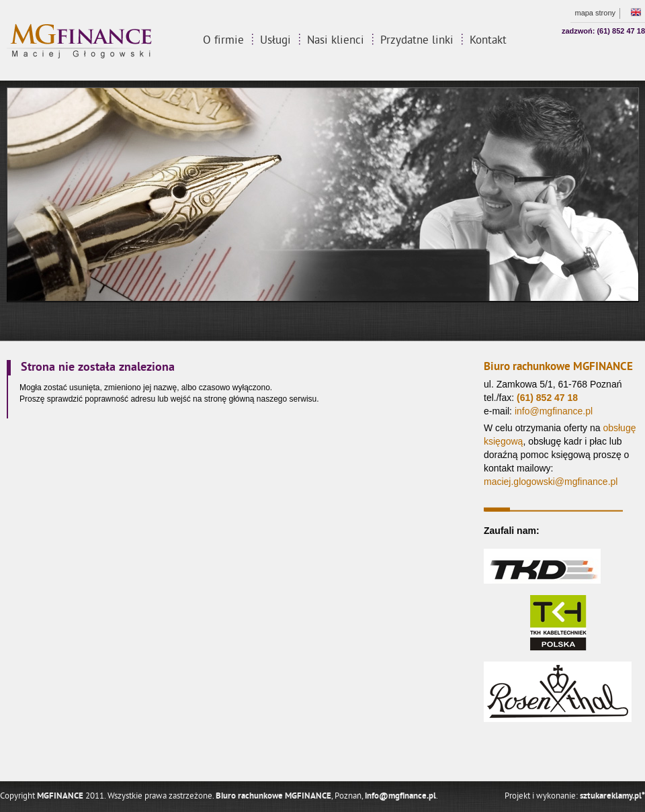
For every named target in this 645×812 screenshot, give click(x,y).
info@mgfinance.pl (400, 797)
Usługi (275, 41)
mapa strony (595, 13)
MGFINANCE (60, 797)
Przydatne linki (417, 41)
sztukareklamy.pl (612, 797)
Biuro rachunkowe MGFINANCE (273, 797)
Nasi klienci (336, 41)
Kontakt (488, 41)
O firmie (223, 41)
